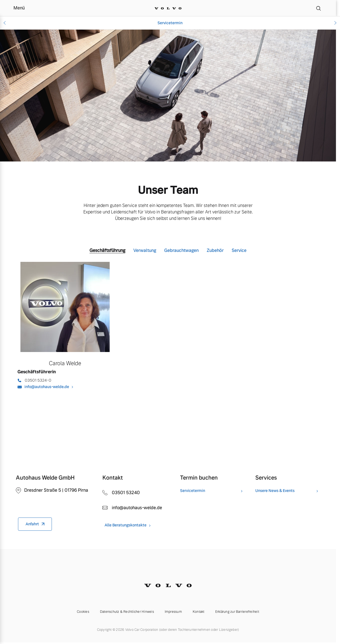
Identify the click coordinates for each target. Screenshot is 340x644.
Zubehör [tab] (215, 250)
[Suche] (318, 8)
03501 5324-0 (38, 380)
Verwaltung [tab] (145, 250)
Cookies (83, 612)
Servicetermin (170, 23)
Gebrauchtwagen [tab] (181, 250)
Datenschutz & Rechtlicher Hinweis (127, 612)
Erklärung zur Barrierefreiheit (237, 612)
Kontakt (199, 612)
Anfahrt (32, 524)
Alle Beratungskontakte (126, 525)
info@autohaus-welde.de (47, 387)
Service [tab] (239, 250)
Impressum (173, 612)
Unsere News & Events (275, 491)
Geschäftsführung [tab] (107, 250)
